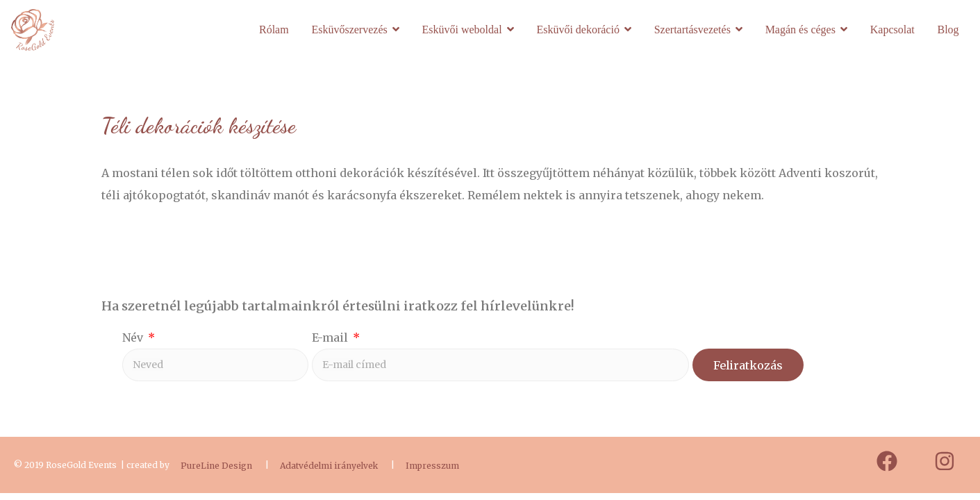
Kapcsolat (892, 30)
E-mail (331, 337)
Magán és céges (800, 30)
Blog (948, 30)
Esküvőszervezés (349, 30)
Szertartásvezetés (692, 30)
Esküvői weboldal (462, 30)
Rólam (274, 30)
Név (134, 337)
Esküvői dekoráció (578, 30)
